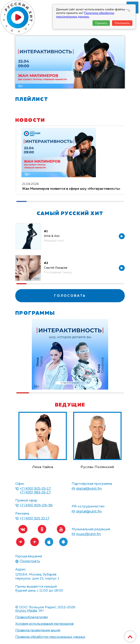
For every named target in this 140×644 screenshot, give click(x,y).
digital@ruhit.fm (89, 489)
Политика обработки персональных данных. (85, 15)
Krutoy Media (26, 611)
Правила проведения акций (38, 630)
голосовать (70, 296)
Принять (101, 23)
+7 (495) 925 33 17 (35, 519)
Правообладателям (31, 617)
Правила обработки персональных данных (50, 637)
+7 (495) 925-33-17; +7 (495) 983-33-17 (36, 491)
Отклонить (122, 23)
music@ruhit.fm (89, 534)
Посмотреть (30, 561)
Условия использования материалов (44, 624)
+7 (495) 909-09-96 (36, 505)
